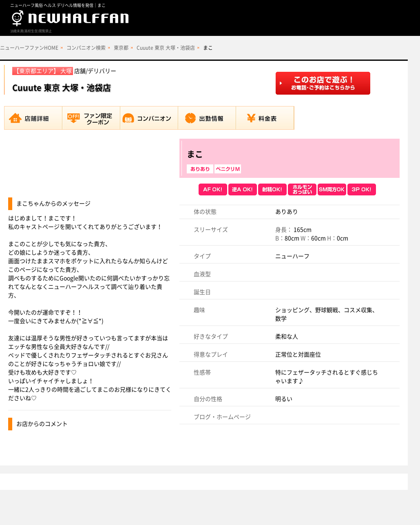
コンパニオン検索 (86, 48)
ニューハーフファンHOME (29, 48)
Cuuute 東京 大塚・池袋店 (166, 48)
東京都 (121, 48)
